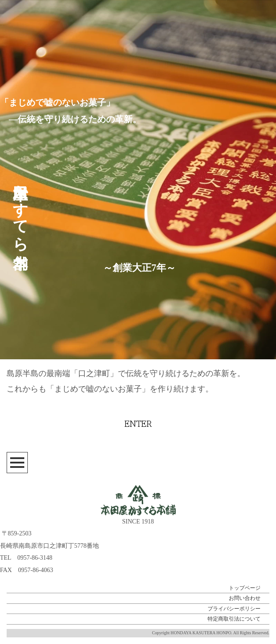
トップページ (245, 588)
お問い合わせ (245, 598)
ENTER (138, 424)
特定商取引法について (234, 619)
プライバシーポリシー (234, 609)
